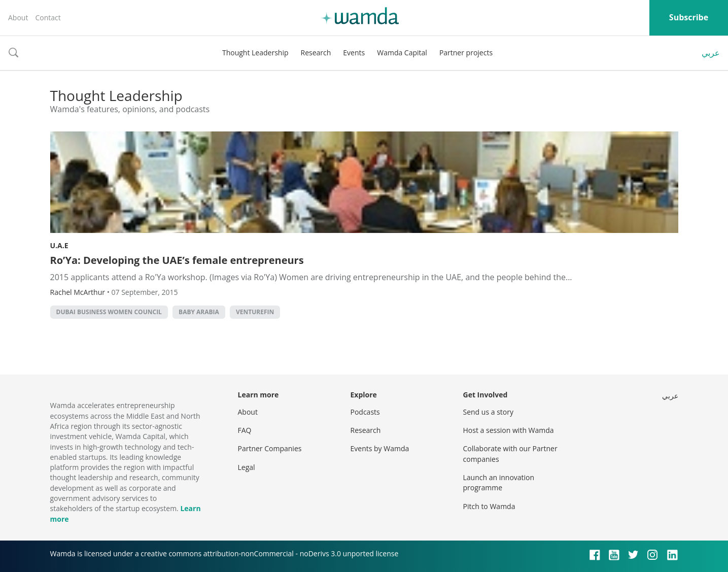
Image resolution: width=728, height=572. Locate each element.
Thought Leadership (255, 53)
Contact (48, 18)
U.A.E (59, 245)
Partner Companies (270, 448)
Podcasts (365, 412)
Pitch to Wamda (489, 506)
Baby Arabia (199, 312)
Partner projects (466, 53)
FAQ (245, 430)
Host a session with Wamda (509, 430)
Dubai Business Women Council (109, 312)
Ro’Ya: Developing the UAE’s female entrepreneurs (177, 260)
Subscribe (689, 17)
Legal (247, 467)
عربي (711, 53)
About (18, 18)
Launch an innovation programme (499, 482)
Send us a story (488, 412)
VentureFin (255, 312)
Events (354, 53)
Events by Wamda (380, 448)
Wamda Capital (402, 53)
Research (316, 53)
